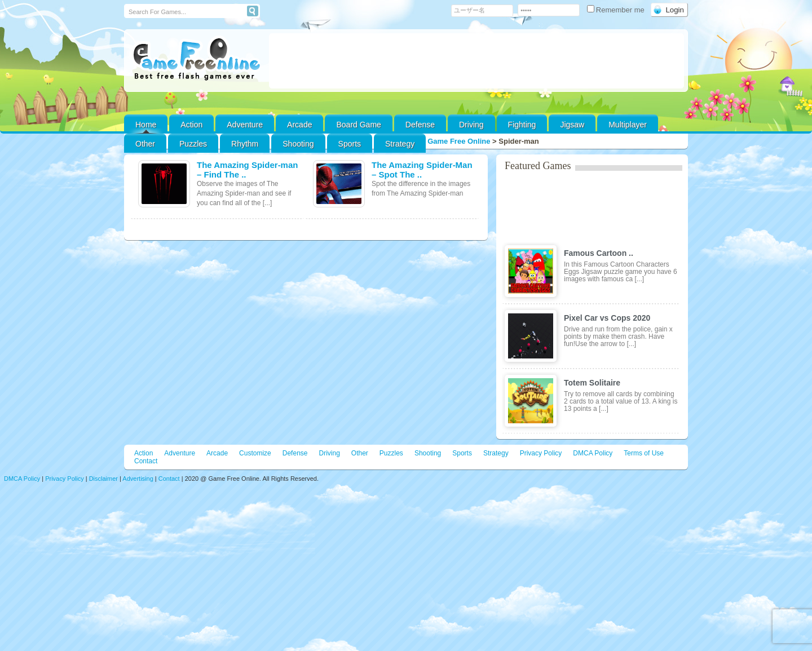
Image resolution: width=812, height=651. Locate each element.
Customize (255, 453)
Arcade (299, 125)
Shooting (298, 144)
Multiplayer (628, 125)
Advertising (138, 479)
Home (146, 125)
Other (360, 453)
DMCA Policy (593, 453)
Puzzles (193, 144)
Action (191, 125)
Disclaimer (103, 479)
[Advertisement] (476, 61)
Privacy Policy (541, 453)
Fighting (522, 125)
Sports (350, 144)
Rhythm (245, 144)
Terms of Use (644, 453)
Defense (420, 125)
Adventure (245, 125)
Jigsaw (572, 125)
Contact (146, 461)
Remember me (617, 10)
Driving (471, 125)
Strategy (400, 144)
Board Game (358, 125)
